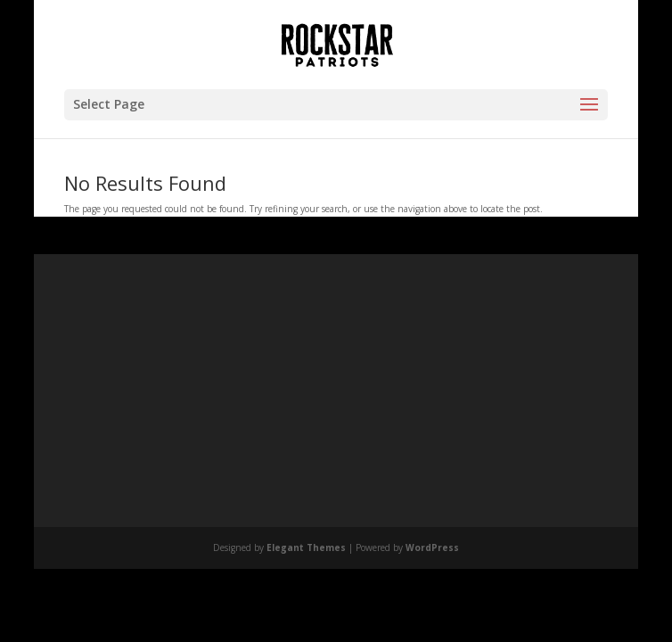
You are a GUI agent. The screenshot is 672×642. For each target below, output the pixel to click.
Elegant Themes (306, 547)
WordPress (432, 547)
